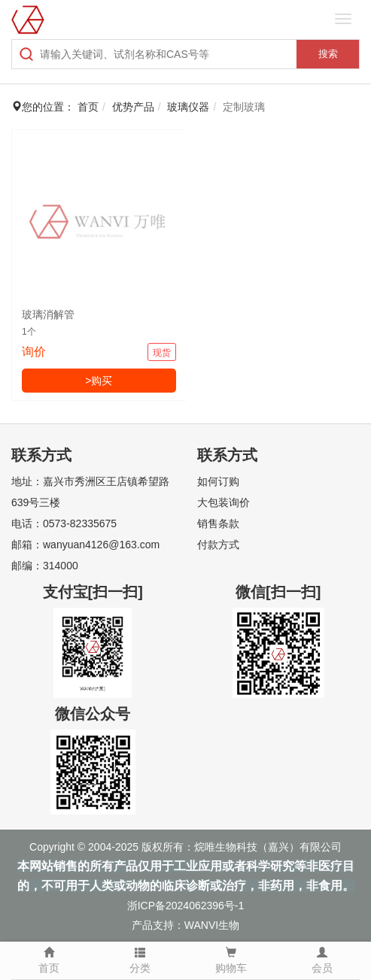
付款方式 (218, 545)
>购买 (99, 381)
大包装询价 (224, 502)
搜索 (328, 54)
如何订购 (218, 481)
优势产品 (133, 107)
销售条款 (218, 523)
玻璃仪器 (188, 107)
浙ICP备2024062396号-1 (186, 906)
